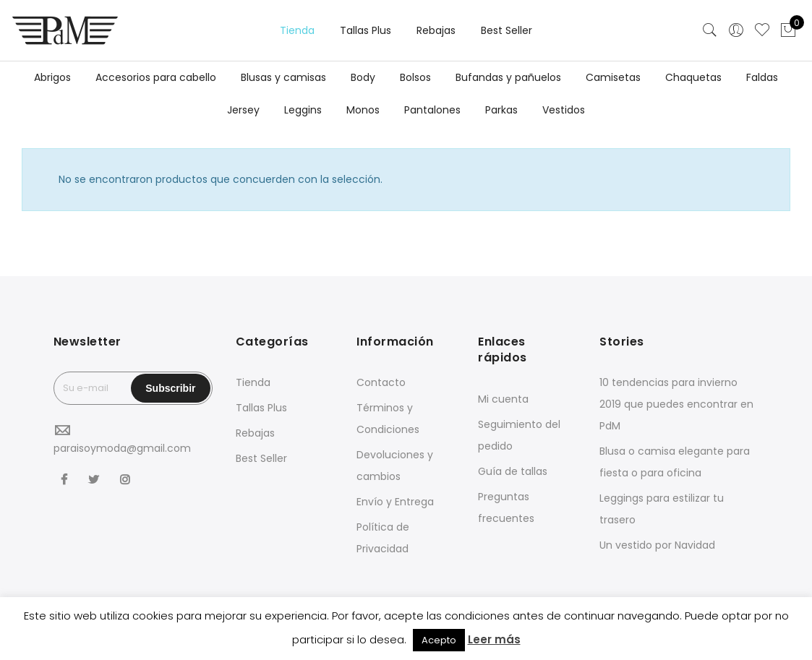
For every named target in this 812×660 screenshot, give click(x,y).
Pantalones (432, 110)
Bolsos (415, 77)
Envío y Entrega (395, 502)
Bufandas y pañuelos (508, 77)
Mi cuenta (503, 399)
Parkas (501, 110)
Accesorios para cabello (156, 77)
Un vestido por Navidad (657, 545)
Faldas (762, 77)
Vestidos (564, 110)
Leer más (494, 639)
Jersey (243, 110)
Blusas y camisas (283, 77)
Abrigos (52, 77)
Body (363, 77)
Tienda (297, 30)
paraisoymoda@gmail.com (122, 448)
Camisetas (613, 77)
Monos (363, 110)
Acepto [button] (439, 640)
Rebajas (436, 30)
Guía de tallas (513, 471)
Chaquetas (693, 77)
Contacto (381, 382)
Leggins (303, 110)
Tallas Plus (366, 30)
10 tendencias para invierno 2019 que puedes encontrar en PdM (676, 404)
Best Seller (507, 30)
